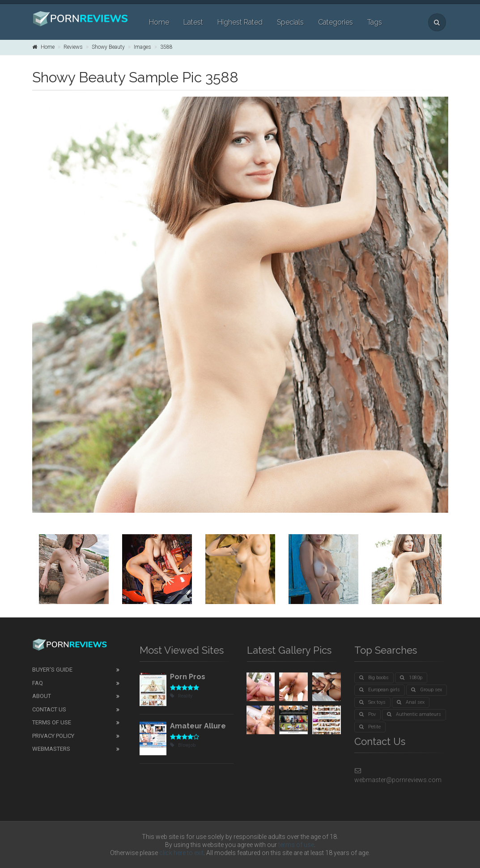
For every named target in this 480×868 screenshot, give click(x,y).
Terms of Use (52, 722)
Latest (193, 22)
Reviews (73, 47)
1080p (411, 678)
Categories (336, 22)
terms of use (296, 845)
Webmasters (51, 749)
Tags (375, 22)
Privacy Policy (53, 736)
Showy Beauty (108, 47)
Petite (370, 727)
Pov (367, 714)
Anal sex (411, 702)
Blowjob (183, 745)
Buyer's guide (52, 670)
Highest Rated (240, 22)
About (42, 696)
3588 (166, 47)
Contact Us (49, 709)
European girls (380, 690)
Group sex (427, 690)
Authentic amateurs (414, 714)
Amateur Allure (198, 726)
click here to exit (181, 853)
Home (159, 22)
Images (142, 47)
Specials (290, 22)
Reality (181, 696)
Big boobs (374, 678)
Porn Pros (188, 677)
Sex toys (372, 702)
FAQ (38, 683)
